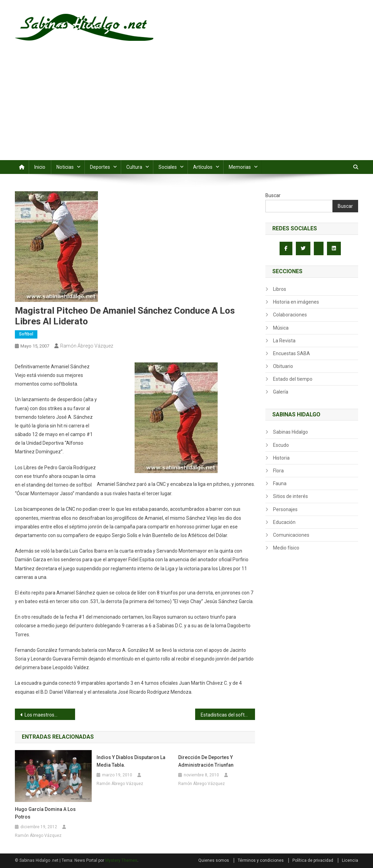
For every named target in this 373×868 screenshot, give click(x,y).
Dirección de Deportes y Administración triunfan (206, 761)
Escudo (281, 445)
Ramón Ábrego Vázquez (87, 346)
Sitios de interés (290, 496)
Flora (278, 471)
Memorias (240, 167)
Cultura (134, 167)
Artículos (203, 167)
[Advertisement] (186, 108)
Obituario (283, 366)
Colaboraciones (290, 315)
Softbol (26, 334)
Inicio (40, 167)
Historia (281, 458)
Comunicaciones (291, 535)
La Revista (284, 341)
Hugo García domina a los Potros (45, 813)
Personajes (285, 509)
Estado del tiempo (293, 379)
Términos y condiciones (261, 860)
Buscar (273, 195)
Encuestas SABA (292, 353)
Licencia (350, 860)
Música (281, 328)
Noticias (65, 167)
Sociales (168, 167)
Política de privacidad (313, 860)
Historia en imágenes (296, 302)
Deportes (100, 167)
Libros (280, 289)
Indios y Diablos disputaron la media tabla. (131, 761)
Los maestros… (41, 715)
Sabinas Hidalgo (290, 432)
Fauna (280, 483)
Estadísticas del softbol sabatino (228, 715)
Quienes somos (214, 860)
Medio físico (286, 548)
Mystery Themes (121, 860)
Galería (281, 392)
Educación (284, 522)
